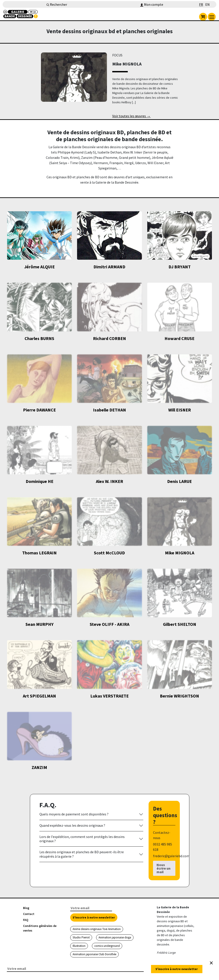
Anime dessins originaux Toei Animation (97, 929)
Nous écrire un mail (164, 868)
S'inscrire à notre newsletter (94, 917)
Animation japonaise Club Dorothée (94, 954)
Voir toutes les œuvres (132, 116)
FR (201, 4)
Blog (26, 908)
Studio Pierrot (81, 937)
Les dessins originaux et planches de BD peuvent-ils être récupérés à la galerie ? (82, 854)
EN (207, 4)
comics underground (107, 946)
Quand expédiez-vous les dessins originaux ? (72, 825)
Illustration (79, 946)
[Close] (211, 963)
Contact (29, 914)
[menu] (212, 17)
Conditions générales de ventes (40, 928)
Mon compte (152, 4)
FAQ (26, 920)
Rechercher (57, 4)
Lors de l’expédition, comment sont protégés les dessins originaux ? (82, 839)
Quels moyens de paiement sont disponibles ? (74, 814)
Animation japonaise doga (115, 937)
